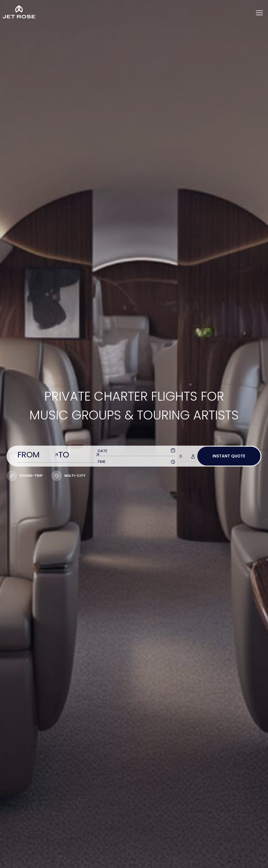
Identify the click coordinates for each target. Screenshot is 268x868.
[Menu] (259, 13)
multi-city (68, 476)
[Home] (19, 12)
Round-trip (24, 476)
